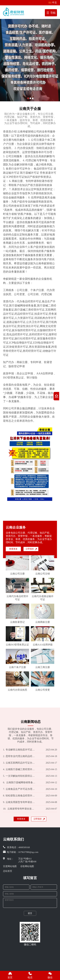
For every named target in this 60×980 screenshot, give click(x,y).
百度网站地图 (10, 866)
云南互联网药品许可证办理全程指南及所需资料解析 (20, 763)
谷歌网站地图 (27, 866)
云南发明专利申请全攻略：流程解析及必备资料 (20, 809)
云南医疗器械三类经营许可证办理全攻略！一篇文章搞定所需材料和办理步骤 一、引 (20, 769)
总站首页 (8, 871)
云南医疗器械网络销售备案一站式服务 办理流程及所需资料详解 (20, 783)
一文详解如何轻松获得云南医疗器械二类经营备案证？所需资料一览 (20, 776)
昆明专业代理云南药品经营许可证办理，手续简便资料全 (20, 756)
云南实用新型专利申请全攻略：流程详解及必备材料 (20, 802)
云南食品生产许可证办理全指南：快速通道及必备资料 (20, 789)
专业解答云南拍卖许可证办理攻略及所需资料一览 (20, 750)
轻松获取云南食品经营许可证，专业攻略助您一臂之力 (20, 796)
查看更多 (13, 549)
